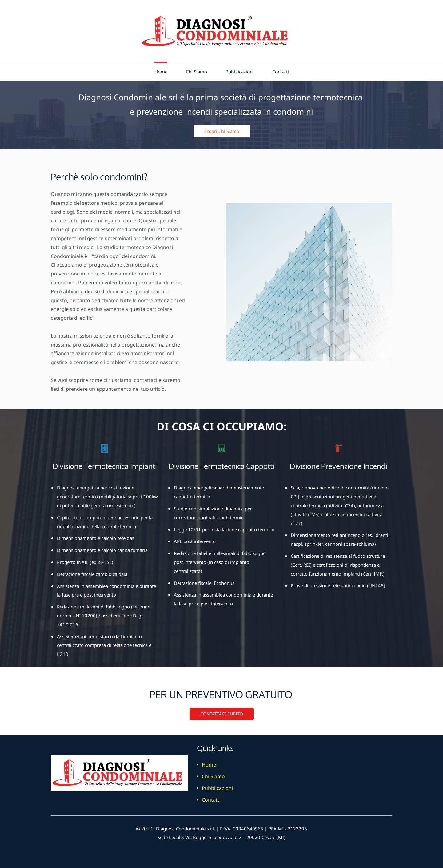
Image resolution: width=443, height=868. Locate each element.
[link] (309, 205)
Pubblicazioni (217, 786)
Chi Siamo (213, 774)
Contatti (211, 798)
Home (209, 763)
